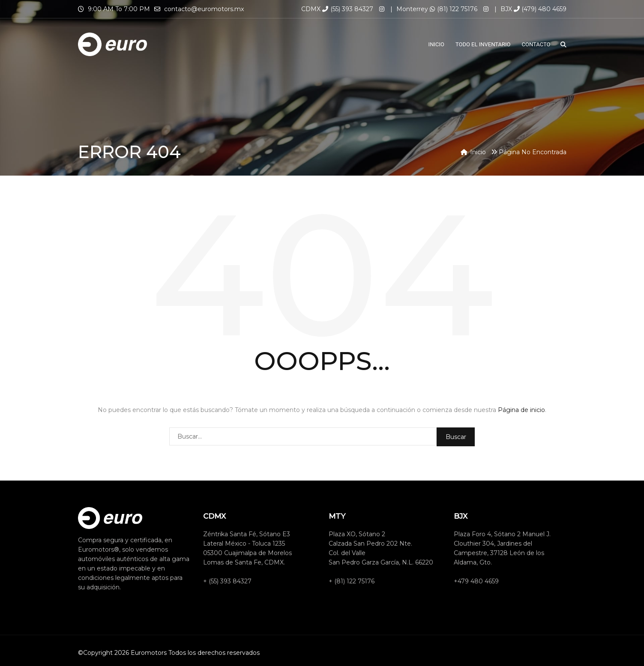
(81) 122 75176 (454, 9)
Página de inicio (521, 410)
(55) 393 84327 (348, 9)
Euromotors (149, 653)
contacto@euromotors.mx (204, 9)
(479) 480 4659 (540, 9)
